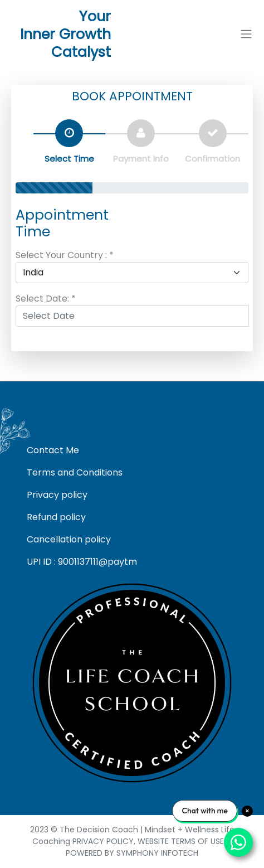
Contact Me (53, 450)
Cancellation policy (69, 539)
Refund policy (56, 517)
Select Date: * (46, 299)
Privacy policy (57, 495)
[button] (246, 34)
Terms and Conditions (75, 472)
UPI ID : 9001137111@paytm (82, 562)
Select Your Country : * (65, 255)
